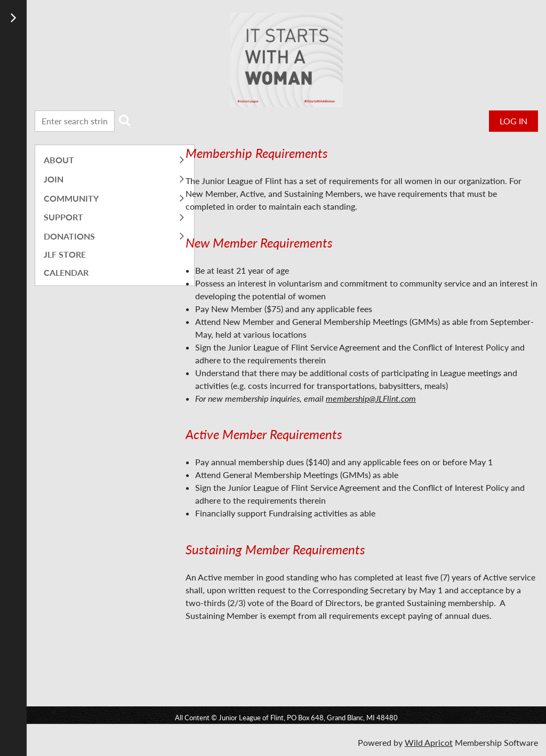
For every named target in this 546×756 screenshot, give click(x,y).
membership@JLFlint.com (371, 398)
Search (125, 120)
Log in (513, 121)
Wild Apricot (429, 742)
